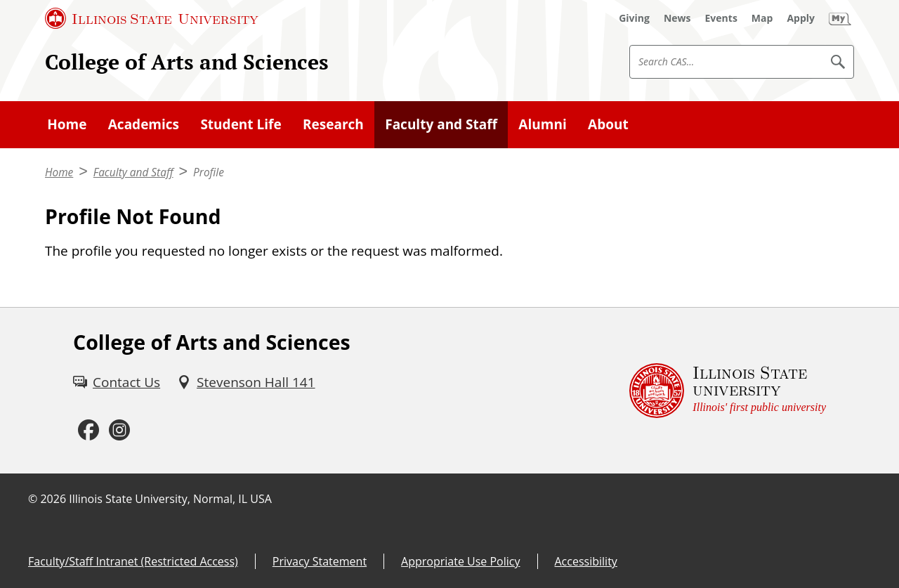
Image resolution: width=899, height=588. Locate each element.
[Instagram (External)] (119, 431)
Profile (209, 172)
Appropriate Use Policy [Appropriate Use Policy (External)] (460, 561)
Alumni (542, 124)
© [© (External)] (33, 499)
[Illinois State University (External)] (152, 18)
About (608, 124)
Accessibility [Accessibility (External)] (586, 561)
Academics (144, 124)
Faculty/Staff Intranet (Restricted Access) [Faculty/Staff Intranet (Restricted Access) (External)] (133, 561)
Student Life (241, 124)
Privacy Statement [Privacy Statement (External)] (320, 561)
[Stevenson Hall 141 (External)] (246, 382)
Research (333, 124)
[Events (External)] (721, 18)
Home (67, 124)
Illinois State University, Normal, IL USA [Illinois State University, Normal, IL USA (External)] (170, 499)
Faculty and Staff (441, 124)
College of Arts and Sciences (187, 61)
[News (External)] (677, 18)
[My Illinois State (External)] (840, 18)
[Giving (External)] (634, 18)
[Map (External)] (762, 18)
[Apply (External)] (801, 18)
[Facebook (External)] (88, 431)
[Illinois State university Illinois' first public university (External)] (728, 391)
